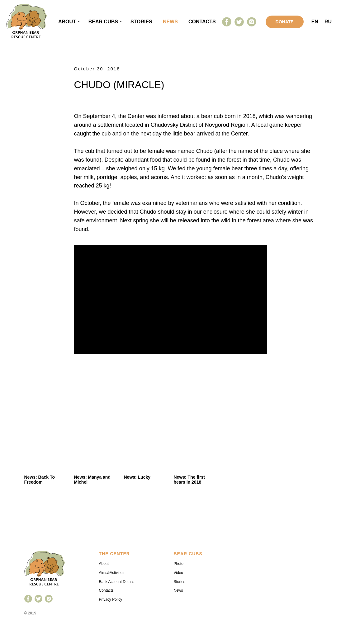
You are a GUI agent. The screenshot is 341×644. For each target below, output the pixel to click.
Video (178, 573)
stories (141, 22)
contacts (202, 22)
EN (315, 22)
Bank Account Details (117, 582)
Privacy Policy (111, 599)
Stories (180, 582)
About (67, 22)
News (178, 590)
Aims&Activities (112, 573)
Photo (179, 564)
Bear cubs (103, 22)
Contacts (106, 590)
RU (328, 22)
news (170, 22)
